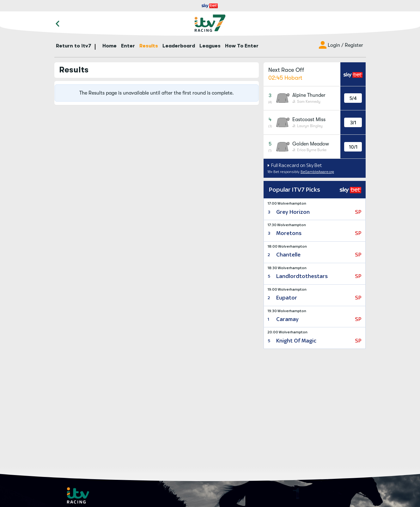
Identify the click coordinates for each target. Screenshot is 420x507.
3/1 (353, 123)
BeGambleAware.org (317, 172)
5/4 (353, 98)
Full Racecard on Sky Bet (296, 165)
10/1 (353, 147)
